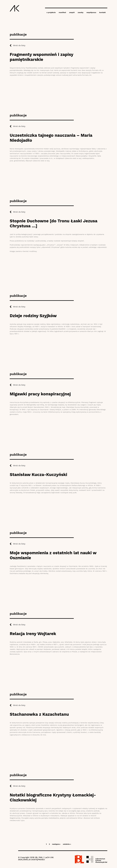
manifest (62, 12)
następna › (56, 844)
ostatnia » (67, 844)
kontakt (102, 12)
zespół (72, 12)
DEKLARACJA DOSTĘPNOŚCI (32, 860)
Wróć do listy (19, 45)
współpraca (91, 12)
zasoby (81, 12)
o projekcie (51, 12)
